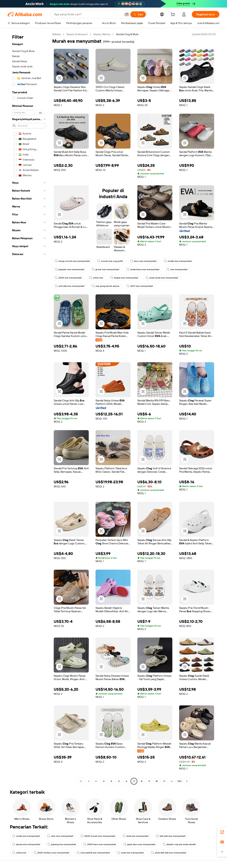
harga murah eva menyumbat (72, 261)
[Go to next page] (187, 781)
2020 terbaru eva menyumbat (51, 853)
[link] (222, 832)
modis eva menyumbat (178, 261)
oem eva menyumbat (60, 836)
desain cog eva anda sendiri (179, 844)
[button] (127, 14)
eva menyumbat (177, 269)
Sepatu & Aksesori (77, 34)
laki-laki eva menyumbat (171, 836)
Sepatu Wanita (102, 34)
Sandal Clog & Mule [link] (127, 34)
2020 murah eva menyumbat (98, 836)
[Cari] (138, 14)
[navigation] (29, 408)
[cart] (173, 15)
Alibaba (56, 34)
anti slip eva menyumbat (70, 286)
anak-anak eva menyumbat (162, 278)
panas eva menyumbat (26, 844)
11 (164, 781)
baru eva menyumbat (143, 261)
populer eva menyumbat (70, 269)
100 (179, 781)
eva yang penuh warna (106, 286)
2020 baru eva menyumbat (100, 844)
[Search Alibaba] (88, 14)
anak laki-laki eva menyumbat (169, 853)
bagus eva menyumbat (124, 278)
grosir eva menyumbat (105, 269)
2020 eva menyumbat (68, 278)
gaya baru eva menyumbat (139, 844)
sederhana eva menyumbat (143, 269)
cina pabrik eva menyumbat (93, 853)
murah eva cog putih (110, 261)
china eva (96, 278)
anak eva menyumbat (130, 853)
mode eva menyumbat (26, 836)
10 (157, 781)
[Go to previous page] (81, 781)
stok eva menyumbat (136, 836)
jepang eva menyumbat (62, 844)
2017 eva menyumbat (140, 286)
